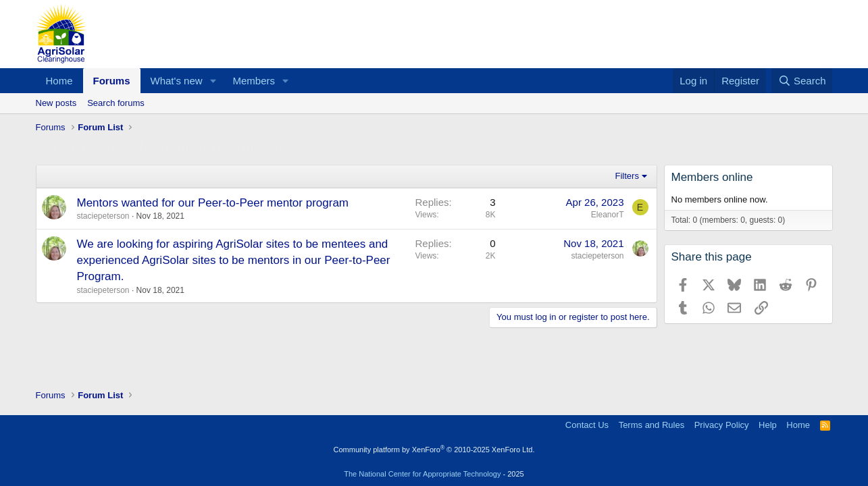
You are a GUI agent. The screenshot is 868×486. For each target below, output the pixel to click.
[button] (213, 81)
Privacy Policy (722, 425)
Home (59, 81)
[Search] (802, 81)
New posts (56, 103)
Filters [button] (627, 176)
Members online (712, 177)
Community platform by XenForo (434, 450)
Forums (112, 81)
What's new (177, 81)
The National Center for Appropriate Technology (422, 474)
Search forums (116, 103)
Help (768, 425)
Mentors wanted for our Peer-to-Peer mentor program (213, 203)
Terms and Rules (652, 425)
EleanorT (608, 215)
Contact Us (587, 425)
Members (254, 81)
